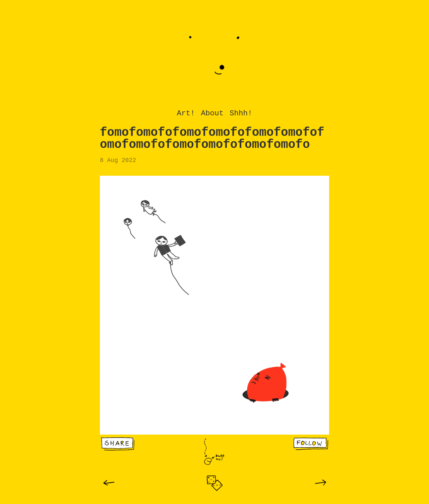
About (212, 113)
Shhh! (241, 113)
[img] (109, 483)
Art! (186, 113)
